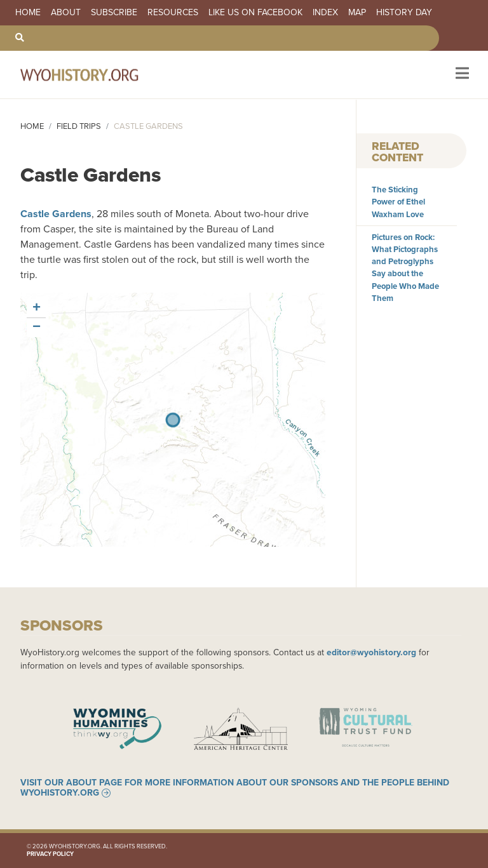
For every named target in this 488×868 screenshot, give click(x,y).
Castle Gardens (56, 214)
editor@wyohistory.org (371, 652)
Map (357, 13)
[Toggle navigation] (461, 75)
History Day (404, 13)
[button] (36, 309)
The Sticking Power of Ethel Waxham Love (398, 202)
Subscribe (114, 13)
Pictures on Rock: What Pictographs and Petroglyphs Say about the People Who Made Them (405, 268)
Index (325, 13)
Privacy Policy (50, 854)
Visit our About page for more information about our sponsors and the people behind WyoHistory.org (235, 788)
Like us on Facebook (255, 13)
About (66, 13)
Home (28, 13)
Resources (173, 13)
